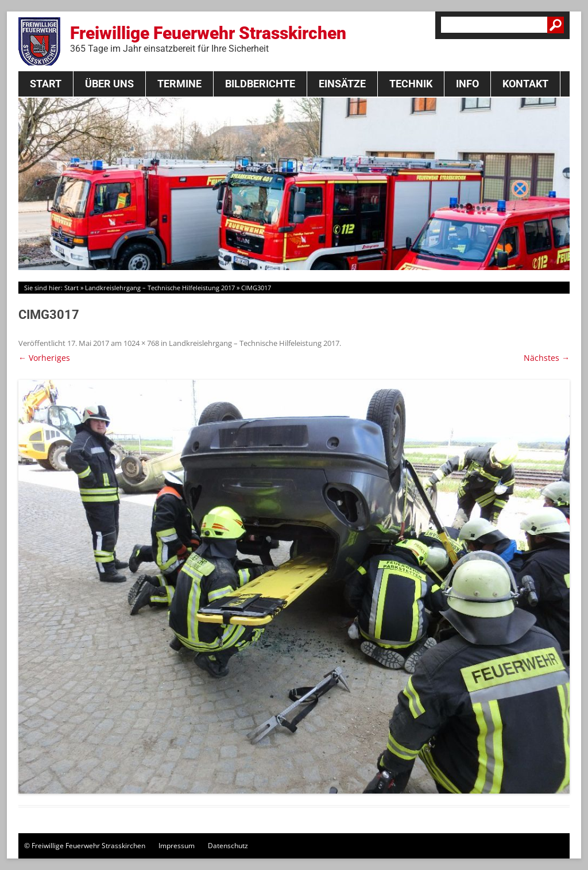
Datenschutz (228, 846)
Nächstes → (547, 358)
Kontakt (525, 84)
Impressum (177, 846)
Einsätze (342, 84)
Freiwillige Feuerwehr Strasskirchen (208, 39)
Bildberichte (260, 84)
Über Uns (109, 84)
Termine (179, 84)
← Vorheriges (44, 358)
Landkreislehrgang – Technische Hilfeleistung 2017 (160, 288)
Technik (411, 84)
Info (467, 84)
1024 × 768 (141, 343)
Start (46, 84)
